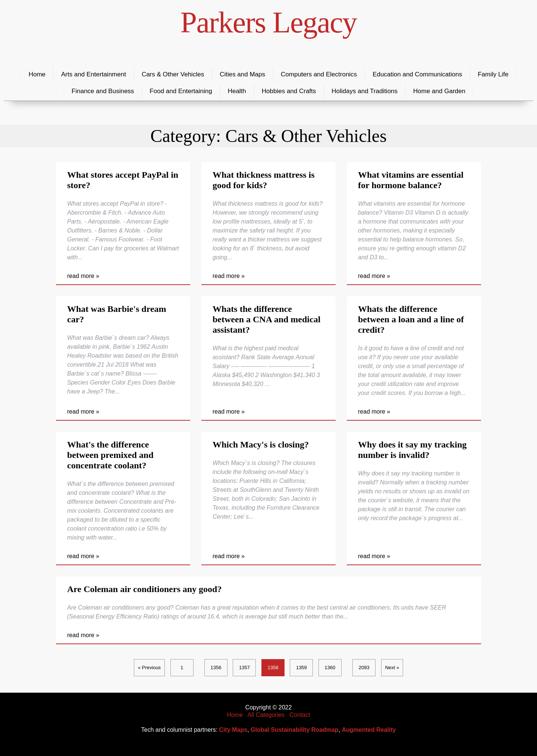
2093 (364, 668)
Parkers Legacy (269, 22)
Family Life (493, 74)
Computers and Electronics (319, 74)
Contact (300, 715)
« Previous (149, 668)
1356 (216, 668)
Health (237, 91)
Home (37, 74)
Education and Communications (417, 74)
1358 (273, 668)
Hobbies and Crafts (289, 91)
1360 (330, 668)
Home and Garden (439, 91)
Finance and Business (103, 91)
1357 (244, 668)
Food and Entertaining (181, 91)
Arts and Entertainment (94, 74)
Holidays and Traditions (365, 91)
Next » (392, 668)
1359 (302, 668)
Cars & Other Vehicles (173, 74)
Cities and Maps (242, 74)
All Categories (266, 715)
